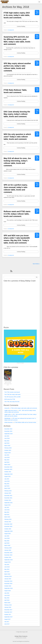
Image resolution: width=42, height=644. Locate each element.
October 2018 (8, 586)
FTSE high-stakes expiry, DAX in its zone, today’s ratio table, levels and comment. (17, 15)
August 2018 (7, 591)
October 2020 (8, 529)
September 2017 (8, 617)
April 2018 (7, 600)
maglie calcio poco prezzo (11, 410)
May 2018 (7, 598)
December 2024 (8, 429)
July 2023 (7, 455)
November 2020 (8, 526)
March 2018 (7, 603)
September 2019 (8, 560)
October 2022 (8, 472)
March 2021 (7, 517)
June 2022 (7, 481)
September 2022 (8, 474)
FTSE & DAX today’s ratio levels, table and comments (24, 408)
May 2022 (7, 484)
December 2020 (8, 524)
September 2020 (8, 531)
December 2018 (8, 581)
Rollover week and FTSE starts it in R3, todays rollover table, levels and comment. (17, 214)
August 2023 (7, 453)
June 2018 (7, 595)
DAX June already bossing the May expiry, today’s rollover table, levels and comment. (17, 114)
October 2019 (8, 557)
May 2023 (7, 460)
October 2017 (8, 614)
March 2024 (7, 446)
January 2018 (8, 607)
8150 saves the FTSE (10, 399)
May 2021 (7, 512)
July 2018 (7, 593)
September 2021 (8, 503)
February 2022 (8, 491)
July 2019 (7, 564)
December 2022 (8, 467)
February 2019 (8, 576)
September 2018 (8, 588)
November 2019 (8, 555)
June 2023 (7, 457)
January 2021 (8, 522)
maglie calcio (8, 414)
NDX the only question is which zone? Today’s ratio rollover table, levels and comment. (17, 137)
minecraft (7, 408)
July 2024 (7, 436)
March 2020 (7, 545)
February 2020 (8, 548)
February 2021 (8, 519)
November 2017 (8, 612)
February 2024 (8, 448)
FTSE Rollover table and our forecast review (25, 422)
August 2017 (7, 619)
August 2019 (7, 562)
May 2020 (7, 541)
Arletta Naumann (9, 422)
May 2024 (7, 441)
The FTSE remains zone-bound (12, 392)
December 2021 (8, 495)
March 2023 (7, 465)
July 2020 (7, 536)
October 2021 (8, 500)
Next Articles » (36, 264)
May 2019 (7, 569)
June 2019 (7, 567)
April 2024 (7, 443)
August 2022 (7, 476)
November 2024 (8, 431)
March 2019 (7, 574)
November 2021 (8, 498)
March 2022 (7, 488)
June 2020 (7, 538)
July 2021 (7, 507)
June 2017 (7, 624)
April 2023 (7, 462)
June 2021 (7, 510)
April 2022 (7, 486)
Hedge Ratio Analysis (21, 636)
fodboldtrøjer (7, 418)
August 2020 (7, 534)
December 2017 (8, 610)
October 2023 (8, 450)
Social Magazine (20, 641)
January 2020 (8, 550)
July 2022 (7, 479)
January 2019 (8, 579)
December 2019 (8, 553)
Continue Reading (21, 26)
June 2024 (7, 438)
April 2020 (7, 543)
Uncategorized (11, 30)
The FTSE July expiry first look (12, 402)
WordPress (27, 641)
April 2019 (7, 572)
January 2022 (8, 493)
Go (37, 277)
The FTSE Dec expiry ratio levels (12, 394)
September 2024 (8, 434)
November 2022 (8, 469)
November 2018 (8, 583)
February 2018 (8, 605)
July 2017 (7, 622)
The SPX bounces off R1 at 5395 (12, 397)
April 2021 (7, 515)
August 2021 (7, 505)
